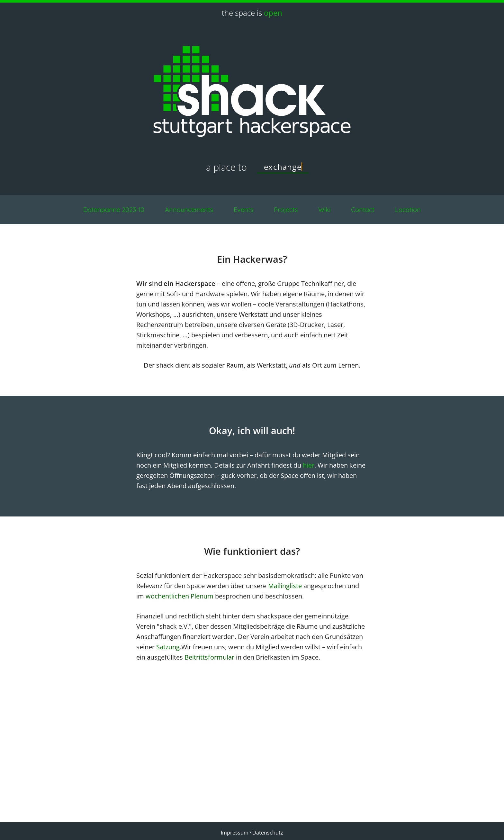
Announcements (189, 210)
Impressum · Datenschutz (252, 833)
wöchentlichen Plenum (180, 596)
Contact (363, 210)
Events (243, 210)
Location (408, 210)
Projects (286, 210)
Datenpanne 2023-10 (114, 210)
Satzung (168, 647)
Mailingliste (285, 586)
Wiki (324, 210)
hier (309, 465)
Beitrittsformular (209, 657)
